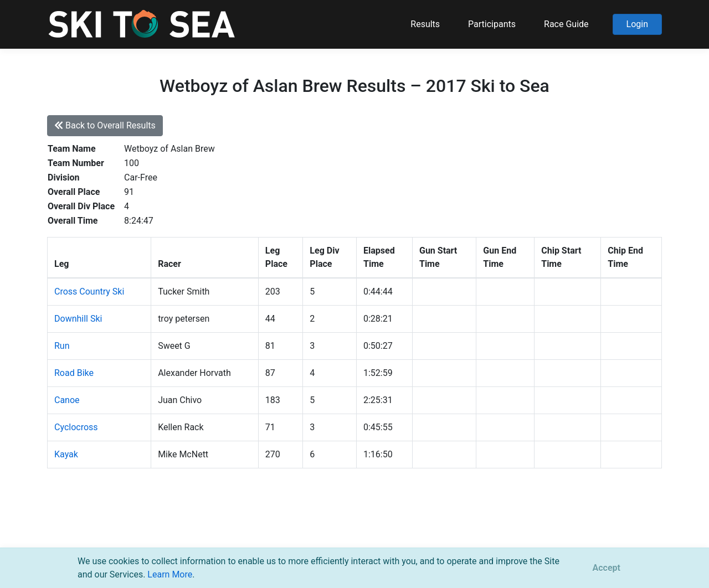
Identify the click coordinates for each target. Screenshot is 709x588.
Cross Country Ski (89, 292)
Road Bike (74, 373)
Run (62, 346)
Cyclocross (76, 427)
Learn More (170, 574)
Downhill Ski (78, 319)
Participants (492, 24)
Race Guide (566, 24)
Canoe (67, 400)
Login (637, 24)
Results (425, 24)
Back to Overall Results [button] (105, 125)
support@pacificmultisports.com (181, 532)
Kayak (66, 454)
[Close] (607, 568)
